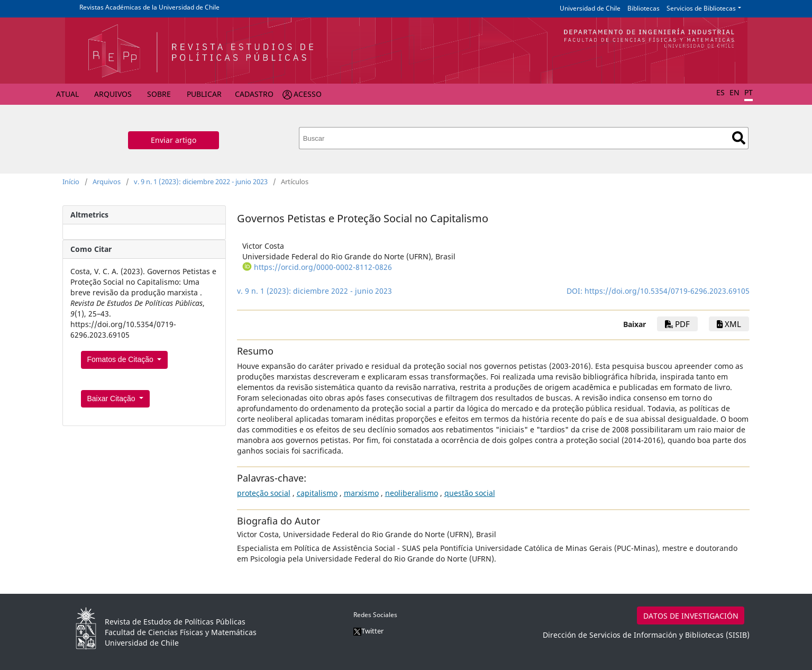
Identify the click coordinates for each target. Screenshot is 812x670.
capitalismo (317, 493)
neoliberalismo (412, 493)
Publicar (204, 94)
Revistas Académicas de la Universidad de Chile (149, 7)
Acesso (308, 94)
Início (71, 182)
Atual (67, 94)
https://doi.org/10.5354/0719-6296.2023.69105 (667, 291)
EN (735, 92)
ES (720, 92)
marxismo (361, 493)
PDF (677, 324)
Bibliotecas (644, 8)
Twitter (368, 631)
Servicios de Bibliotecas (701, 8)
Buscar (739, 138)
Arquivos (113, 94)
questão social (470, 493)
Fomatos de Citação (121, 359)
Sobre (159, 94)
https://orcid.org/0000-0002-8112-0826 (323, 267)
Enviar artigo (174, 140)
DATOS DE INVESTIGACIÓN (691, 616)
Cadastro (254, 94)
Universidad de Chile (590, 8)
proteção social (264, 493)
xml (729, 324)
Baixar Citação (112, 399)
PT (749, 92)
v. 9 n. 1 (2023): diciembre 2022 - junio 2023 (201, 182)
